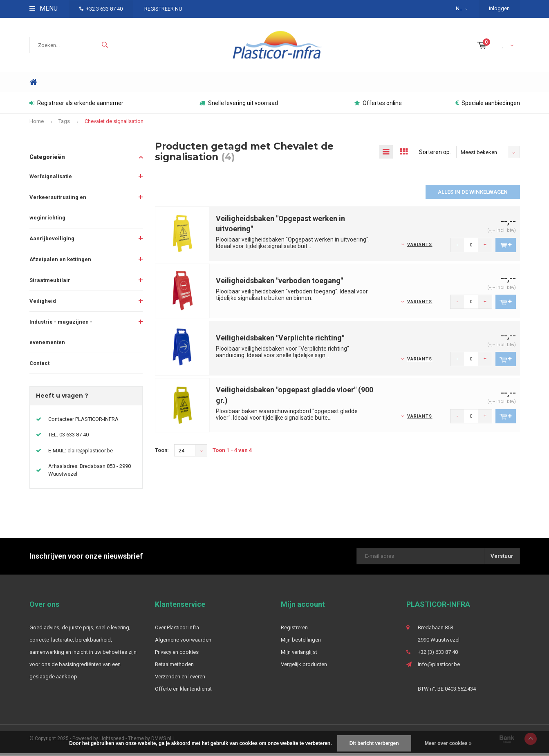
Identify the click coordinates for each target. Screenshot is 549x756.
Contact (39, 366)
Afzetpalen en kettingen (60, 262)
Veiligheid (43, 304)
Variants (420, 247)
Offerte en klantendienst (183, 692)
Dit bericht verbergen (374, 743)
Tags (64, 124)
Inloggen (499, 8)
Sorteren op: (435, 155)
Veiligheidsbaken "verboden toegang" (279, 283)
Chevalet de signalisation (114, 124)
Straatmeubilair (50, 283)
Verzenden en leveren (180, 679)
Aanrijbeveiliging (52, 241)
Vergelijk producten (304, 667)
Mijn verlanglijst (299, 655)
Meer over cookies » (448, 743)
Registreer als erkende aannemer (76, 106)
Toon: (162, 453)
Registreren (294, 630)
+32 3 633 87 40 (101, 9)
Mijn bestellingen (301, 643)
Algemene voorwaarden (183, 643)
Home (34, 85)
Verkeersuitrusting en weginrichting (58, 210)
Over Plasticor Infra (177, 630)
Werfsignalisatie (51, 179)
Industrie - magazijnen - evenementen (61, 335)
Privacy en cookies (177, 655)
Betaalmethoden (174, 667)
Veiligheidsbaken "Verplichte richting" (280, 341)
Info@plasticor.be (439, 667)
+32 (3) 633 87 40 (438, 655)
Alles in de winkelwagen (473, 195)
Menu (44, 8)
